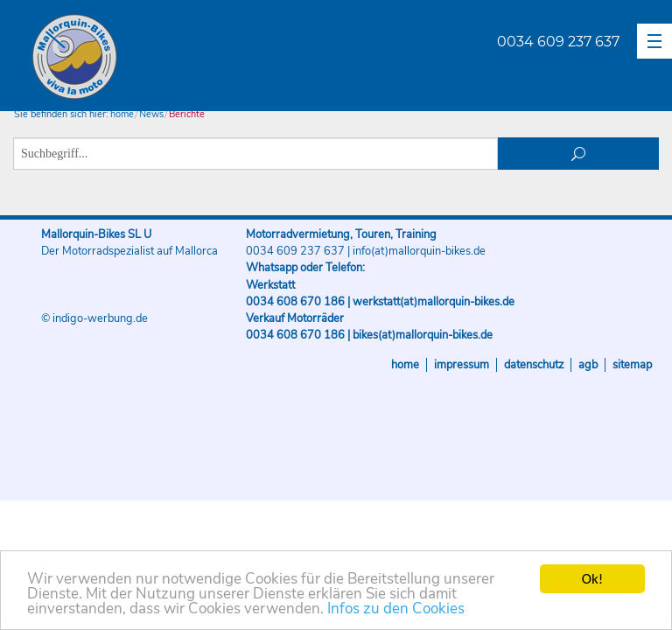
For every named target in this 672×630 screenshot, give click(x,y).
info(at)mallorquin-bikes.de (419, 251)
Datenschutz (534, 365)
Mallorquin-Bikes (177, 58)
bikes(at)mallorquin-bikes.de (423, 335)
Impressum (462, 365)
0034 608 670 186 (295, 302)
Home (405, 365)
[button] (654, 41)
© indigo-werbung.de (94, 318)
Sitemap (632, 365)
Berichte (187, 114)
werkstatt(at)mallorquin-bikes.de (434, 302)
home (122, 114)
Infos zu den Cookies (396, 609)
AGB (588, 365)
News (151, 114)
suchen (579, 154)
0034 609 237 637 (558, 42)
